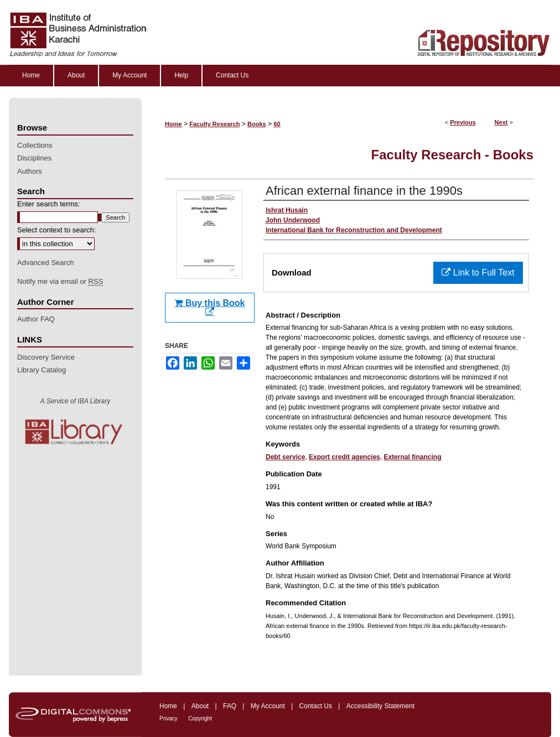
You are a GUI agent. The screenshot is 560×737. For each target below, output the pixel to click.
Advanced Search (46, 263)
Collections (35, 145)
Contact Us (316, 706)
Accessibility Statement (380, 706)
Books (257, 124)
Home (173, 124)
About (200, 706)
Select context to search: (56, 230)
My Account (268, 706)
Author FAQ (36, 319)
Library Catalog (42, 370)
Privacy (168, 718)
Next (501, 122)
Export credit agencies (344, 457)
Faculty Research (214, 124)
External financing (412, 457)
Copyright (200, 718)
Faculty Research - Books (452, 155)
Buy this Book (209, 307)
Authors (30, 171)
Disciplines (34, 158)
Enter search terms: (48, 204)
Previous (463, 122)
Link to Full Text (478, 273)
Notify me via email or (60, 282)
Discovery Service (46, 357)
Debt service (285, 457)
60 (277, 124)
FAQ (230, 706)
